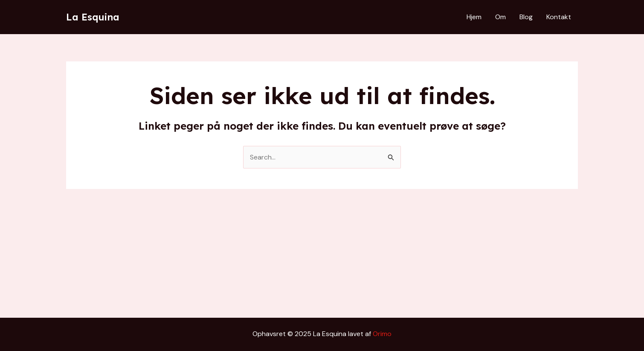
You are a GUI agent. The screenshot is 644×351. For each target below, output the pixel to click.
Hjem (474, 17)
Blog (526, 17)
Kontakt (559, 17)
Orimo (382, 334)
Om (500, 17)
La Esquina (93, 17)
